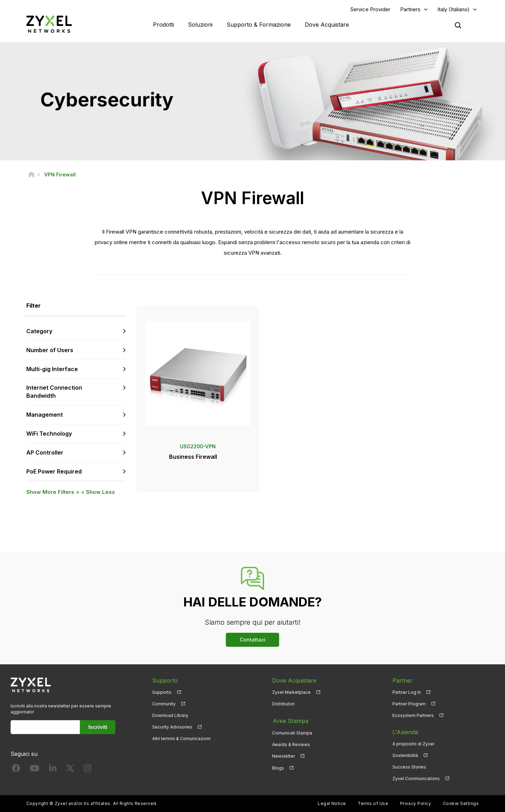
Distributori (283, 704)
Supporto (162, 693)
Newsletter (284, 756)
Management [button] (45, 415)
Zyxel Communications (416, 779)
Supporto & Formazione (259, 25)
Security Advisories (172, 727)
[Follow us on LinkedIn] (53, 770)
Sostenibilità (405, 756)
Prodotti (163, 25)
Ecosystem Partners (413, 716)
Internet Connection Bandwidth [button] (54, 392)
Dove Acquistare (327, 25)
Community (164, 704)
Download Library (170, 716)
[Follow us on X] (70, 770)
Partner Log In (407, 693)
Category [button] (39, 331)
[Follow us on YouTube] (35, 770)
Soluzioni (200, 25)
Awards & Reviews (291, 744)
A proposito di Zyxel (413, 744)
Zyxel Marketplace (291, 693)
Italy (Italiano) (453, 9)
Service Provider (370, 9)
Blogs (278, 767)
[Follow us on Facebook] (16, 770)
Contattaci (253, 640)
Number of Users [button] (50, 350)
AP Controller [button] (45, 453)
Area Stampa (290, 721)
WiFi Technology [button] (49, 434)
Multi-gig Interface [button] (52, 369)
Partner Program (409, 704)
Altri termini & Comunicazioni (181, 739)
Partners (410, 9)
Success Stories (409, 767)
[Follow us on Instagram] (87, 770)
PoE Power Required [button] (54, 471)
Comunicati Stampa (292, 733)
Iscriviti (98, 727)
